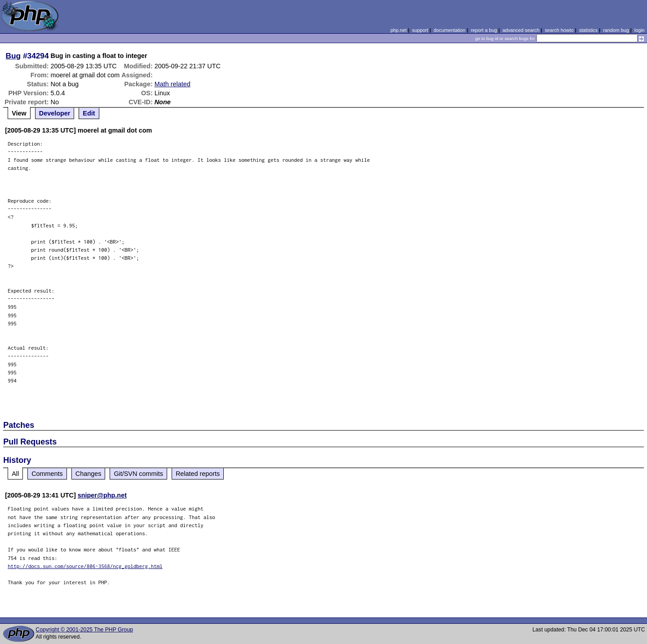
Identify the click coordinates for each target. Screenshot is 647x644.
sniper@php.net (102, 495)
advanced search (521, 30)
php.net (399, 30)
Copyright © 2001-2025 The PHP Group (84, 630)
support (420, 30)
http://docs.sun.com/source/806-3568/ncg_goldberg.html (85, 566)
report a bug (484, 30)
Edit (89, 113)
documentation (450, 30)
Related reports (198, 474)
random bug (616, 30)
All (15, 474)
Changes (89, 474)
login (640, 30)
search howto (559, 30)
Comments (47, 474)
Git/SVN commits (138, 474)
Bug (13, 56)
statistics (588, 30)
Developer (55, 113)
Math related (173, 84)
